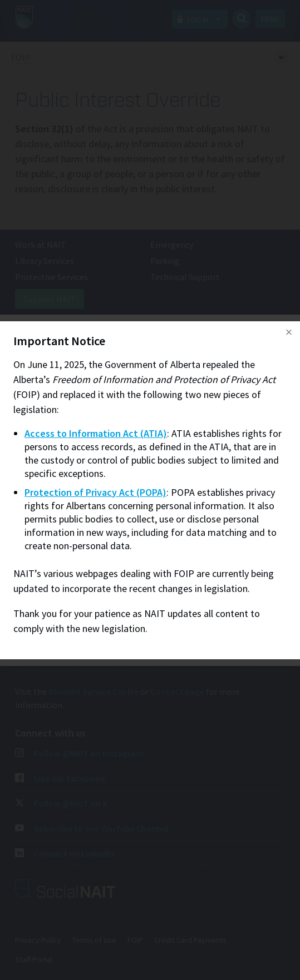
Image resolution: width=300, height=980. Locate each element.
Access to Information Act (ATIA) (96, 433)
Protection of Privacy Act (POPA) (95, 492)
